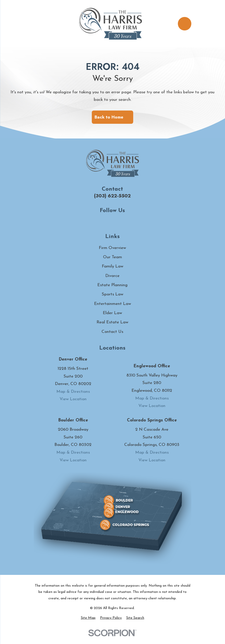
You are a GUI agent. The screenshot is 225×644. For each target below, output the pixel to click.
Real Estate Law (112, 322)
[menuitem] (88, 618)
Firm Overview (112, 248)
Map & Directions (73, 392)
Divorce (112, 276)
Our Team (112, 257)
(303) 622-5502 (112, 196)
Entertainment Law (112, 304)
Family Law (112, 266)
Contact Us (112, 332)
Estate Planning (112, 285)
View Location (73, 399)
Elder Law (112, 313)
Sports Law (112, 294)
